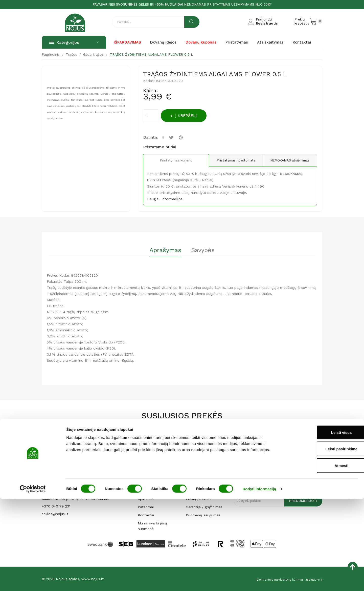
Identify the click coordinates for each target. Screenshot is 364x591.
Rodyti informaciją (259, 581)
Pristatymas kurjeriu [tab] (172, 161)
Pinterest (184, 137)
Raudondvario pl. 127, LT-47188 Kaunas (75, 499)
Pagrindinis (147, 483)
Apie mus (146, 499)
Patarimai (146, 507)
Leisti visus (322, 525)
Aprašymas (162, 250)
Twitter (174, 137)
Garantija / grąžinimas (204, 507)
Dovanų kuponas (153, 475)
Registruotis (267, 23)
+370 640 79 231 (56, 506)
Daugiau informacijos (165, 199)
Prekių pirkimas (199, 499)
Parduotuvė (147, 491)
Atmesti (322, 558)
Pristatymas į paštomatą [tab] (230, 160)
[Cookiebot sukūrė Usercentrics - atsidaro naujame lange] (33, 581)
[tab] (162, 252)
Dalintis (164, 137)
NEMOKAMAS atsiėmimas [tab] (288, 160)
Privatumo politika (201, 491)
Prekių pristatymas (202, 483)
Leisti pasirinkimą (322, 541)
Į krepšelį (191, 116)
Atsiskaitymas (197, 475)
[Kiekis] (151, 116)
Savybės (206, 250)
